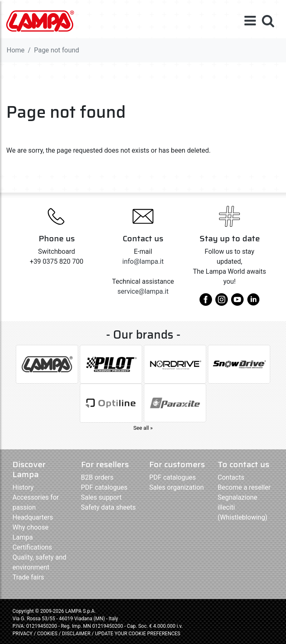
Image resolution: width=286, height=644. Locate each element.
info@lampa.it (143, 261)
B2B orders (97, 477)
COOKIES (47, 634)
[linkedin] (253, 303)
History (23, 487)
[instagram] (222, 303)
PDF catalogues (104, 487)
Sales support (101, 497)
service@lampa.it (143, 291)
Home (16, 50)
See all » (143, 428)
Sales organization (176, 487)
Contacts (231, 477)
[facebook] (206, 303)
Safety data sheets (108, 507)
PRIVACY (22, 634)
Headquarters (33, 517)
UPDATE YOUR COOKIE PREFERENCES (137, 634)
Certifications (32, 547)
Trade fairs (28, 577)
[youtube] (237, 303)
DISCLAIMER (77, 634)
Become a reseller (244, 487)
